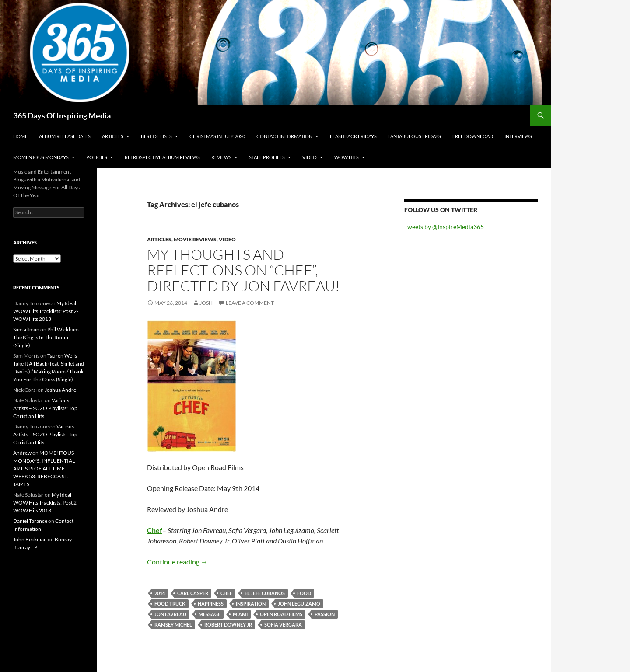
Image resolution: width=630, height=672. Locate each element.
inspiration (251, 604)
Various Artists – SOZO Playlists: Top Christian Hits (45, 408)
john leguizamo (299, 604)
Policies (97, 157)
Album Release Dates (65, 136)
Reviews (221, 157)
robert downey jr (228, 625)
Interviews (518, 136)
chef (226, 593)
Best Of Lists (156, 136)
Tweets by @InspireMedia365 (444, 227)
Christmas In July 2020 (217, 136)
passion (325, 614)
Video (310, 157)
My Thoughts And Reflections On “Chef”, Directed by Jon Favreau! (243, 270)
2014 (160, 593)
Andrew (22, 453)
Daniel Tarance (30, 521)
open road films (281, 614)
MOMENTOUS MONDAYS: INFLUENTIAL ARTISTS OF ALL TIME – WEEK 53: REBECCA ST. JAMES (44, 468)
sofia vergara (283, 625)
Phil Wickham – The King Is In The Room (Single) (48, 337)
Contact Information (284, 136)
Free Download (473, 136)
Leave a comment (250, 303)
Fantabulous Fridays (415, 136)
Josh (206, 303)
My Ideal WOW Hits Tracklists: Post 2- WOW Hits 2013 (46, 311)
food (304, 593)
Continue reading (177, 562)
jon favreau (170, 614)
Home (20, 136)
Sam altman (26, 329)
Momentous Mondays (41, 157)
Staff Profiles (267, 157)
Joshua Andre (60, 390)
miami (240, 614)
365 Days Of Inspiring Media (62, 115)
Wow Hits (346, 157)
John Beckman (30, 539)
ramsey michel (173, 625)
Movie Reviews (195, 239)
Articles (113, 136)
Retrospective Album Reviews (162, 157)
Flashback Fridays (353, 136)
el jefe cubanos (265, 593)
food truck (170, 604)
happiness (211, 604)
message (210, 614)
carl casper (193, 593)
